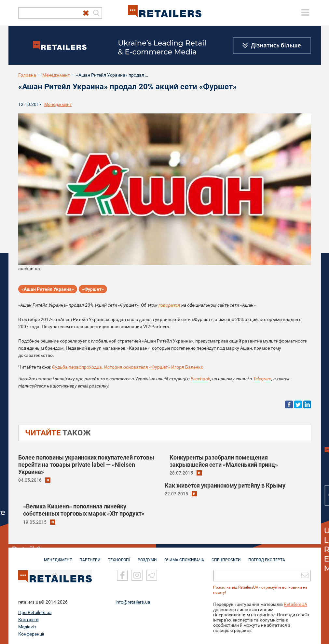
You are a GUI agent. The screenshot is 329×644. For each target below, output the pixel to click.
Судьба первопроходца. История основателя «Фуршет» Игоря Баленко (128, 367)
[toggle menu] (305, 12)
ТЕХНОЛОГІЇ (119, 557)
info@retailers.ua (133, 602)
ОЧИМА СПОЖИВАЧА (184, 557)
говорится (169, 305)
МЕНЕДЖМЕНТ (58, 557)
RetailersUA (295, 604)
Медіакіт (27, 627)
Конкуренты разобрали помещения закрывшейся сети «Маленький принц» (224, 461)
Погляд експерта (267, 557)
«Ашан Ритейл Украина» (48, 289)
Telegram (262, 379)
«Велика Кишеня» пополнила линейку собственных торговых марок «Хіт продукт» (84, 510)
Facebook (200, 379)
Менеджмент (56, 75)
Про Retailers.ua (35, 612)
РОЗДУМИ (147, 557)
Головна (27, 75)
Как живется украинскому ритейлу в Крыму (225, 485)
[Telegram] (152, 575)
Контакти (28, 620)
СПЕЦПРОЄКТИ (226, 557)
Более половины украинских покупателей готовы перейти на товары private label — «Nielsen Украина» (86, 465)
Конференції (31, 634)
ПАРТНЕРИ (90, 557)
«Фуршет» (93, 289)
